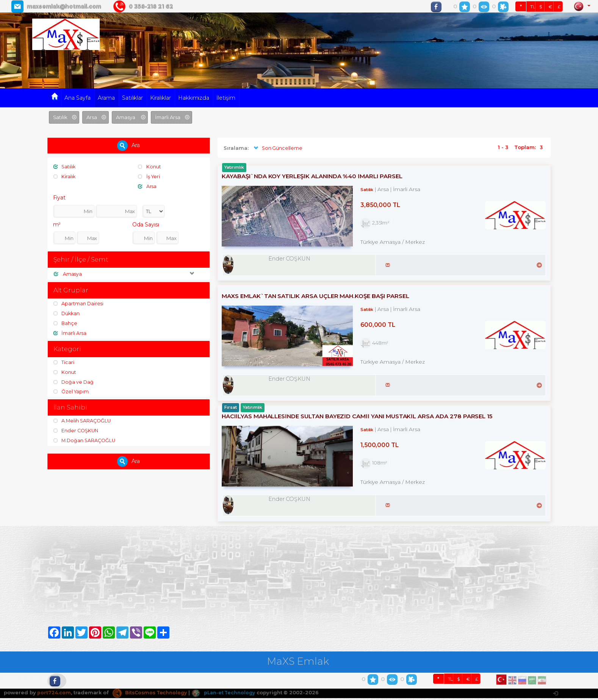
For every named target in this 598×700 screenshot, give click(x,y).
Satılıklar (133, 98)
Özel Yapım (72, 391)
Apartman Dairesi (79, 304)
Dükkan (67, 314)
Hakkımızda (194, 98)
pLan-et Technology (229, 695)
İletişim (226, 98)
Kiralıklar (160, 98)
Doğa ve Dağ (74, 382)
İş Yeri (149, 176)
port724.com (54, 695)
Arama (106, 98)
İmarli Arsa (70, 333)
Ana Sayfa (77, 98)
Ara (128, 146)
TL (533, 7)
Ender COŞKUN (77, 431)
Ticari (64, 363)
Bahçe (66, 323)
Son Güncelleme (278, 148)
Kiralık (65, 176)
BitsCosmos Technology (152, 695)
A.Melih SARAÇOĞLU (83, 421)
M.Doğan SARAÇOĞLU (86, 440)
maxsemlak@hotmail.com (64, 6)
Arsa (148, 186)
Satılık (65, 166)
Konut (150, 166)
